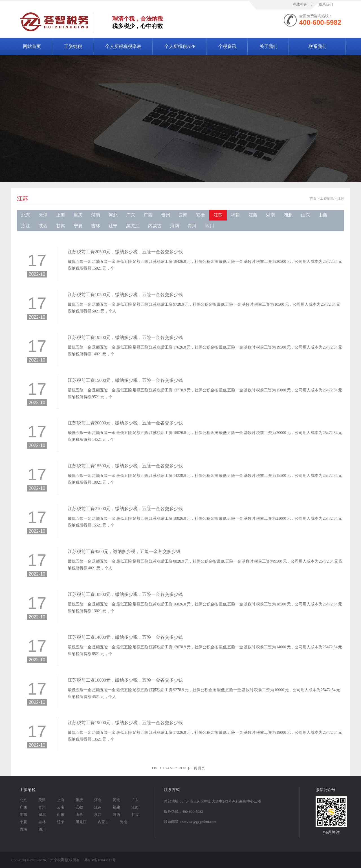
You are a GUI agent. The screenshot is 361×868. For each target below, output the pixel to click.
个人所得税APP (180, 46)
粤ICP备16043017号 (100, 860)
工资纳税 (73, 46)
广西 (148, 215)
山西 (323, 215)
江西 (253, 215)
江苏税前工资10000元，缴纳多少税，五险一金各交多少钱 (125, 680)
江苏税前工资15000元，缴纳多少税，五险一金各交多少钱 (125, 380)
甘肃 (61, 226)
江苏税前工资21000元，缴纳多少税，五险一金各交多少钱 (125, 509)
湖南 (270, 215)
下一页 (192, 768)
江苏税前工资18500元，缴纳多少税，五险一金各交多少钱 (125, 594)
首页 (313, 199)
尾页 (201, 768)
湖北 (288, 215)
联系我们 (326, 4)
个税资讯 (227, 46)
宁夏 (78, 226)
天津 (43, 215)
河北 (113, 215)
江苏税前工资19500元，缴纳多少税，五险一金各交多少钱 (125, 337)
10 (184, 768)
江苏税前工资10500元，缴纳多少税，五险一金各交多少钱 (125, 295)
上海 (61, 215)
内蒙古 (155, 226)
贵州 (166, 215)
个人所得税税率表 (123, 46)
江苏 (23, 199)
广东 (131, 215)
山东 (305, 215)
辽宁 (113, 226)
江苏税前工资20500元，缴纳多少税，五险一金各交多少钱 (125, 252)
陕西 (43, 226)
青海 (192, 226)
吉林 (96, 226)
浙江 (26, 226)
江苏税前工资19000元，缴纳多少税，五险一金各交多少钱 (125, 723)
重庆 (78, 215)
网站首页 (32, 46)
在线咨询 (300, 4)
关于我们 (268, 46)
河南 (96, 215)
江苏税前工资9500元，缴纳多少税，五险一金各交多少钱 (124, 551)
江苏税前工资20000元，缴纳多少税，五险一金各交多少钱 (125, 423)
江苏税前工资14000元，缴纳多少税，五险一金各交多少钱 (125, 637)
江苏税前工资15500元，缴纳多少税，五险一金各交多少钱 (125, 466)
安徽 (201, 215)
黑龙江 (133, 226)
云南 (183, 215)
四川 (210, 226)
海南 (175, 226)
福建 (235, 215)
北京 (26, 215)
